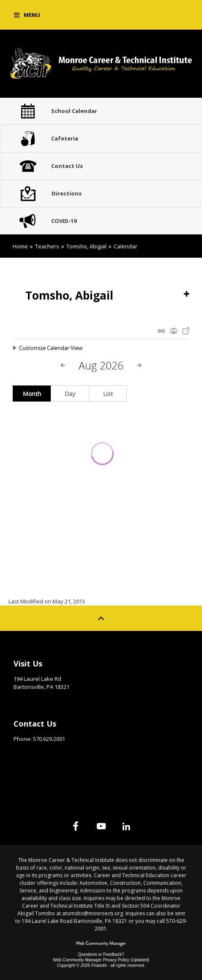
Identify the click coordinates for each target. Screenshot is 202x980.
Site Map (26, 774)
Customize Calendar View (51, 348)
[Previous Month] (63, 366)
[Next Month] (139, 366)
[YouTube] (101, 826)
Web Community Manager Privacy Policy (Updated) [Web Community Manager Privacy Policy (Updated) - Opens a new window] (101, 960)
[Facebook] (76, 826)
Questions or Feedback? (101, 954)
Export (186, 331)
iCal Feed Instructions (161, 331)
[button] (27, 15)
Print (174, 331)
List (108, 394)
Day (70, 394)
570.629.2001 (49, 739)
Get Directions (34, 700)
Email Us (25, 752)
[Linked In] (126, 826)
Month (32, 394)
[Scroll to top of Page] (101, 618)
